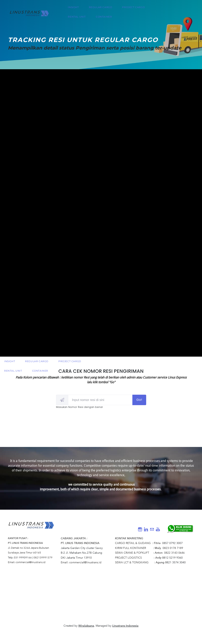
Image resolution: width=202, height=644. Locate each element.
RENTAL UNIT (78, 18)
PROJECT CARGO (134, 9)
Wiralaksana (86, 626)
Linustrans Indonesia (125, 626)
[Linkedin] (146, 529)
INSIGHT (74, 9)
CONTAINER (104, 18)
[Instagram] (140, 529)
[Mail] (152, 529)
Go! (139, 400)
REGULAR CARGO (101, 9)
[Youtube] (158, 529)
